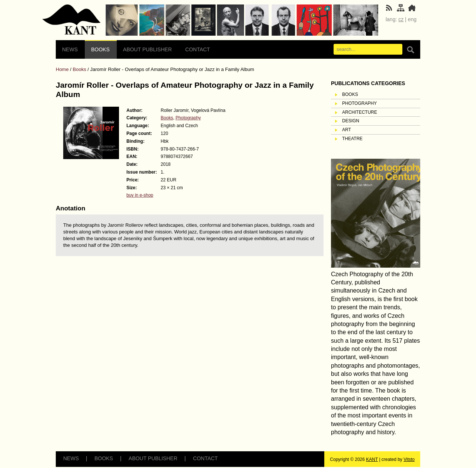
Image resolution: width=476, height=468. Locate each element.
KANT (372, 459)
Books (100, 49)
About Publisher (147, 49)
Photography (188, 118)
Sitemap (71, 20)
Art (347, 130)
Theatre (352, 139)
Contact (198, 49)
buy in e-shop (140, 195)
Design (351, 121)
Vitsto (409, 459)
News (70, 49)
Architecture (360, 112)
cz (401, 19)
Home (62, 69)
